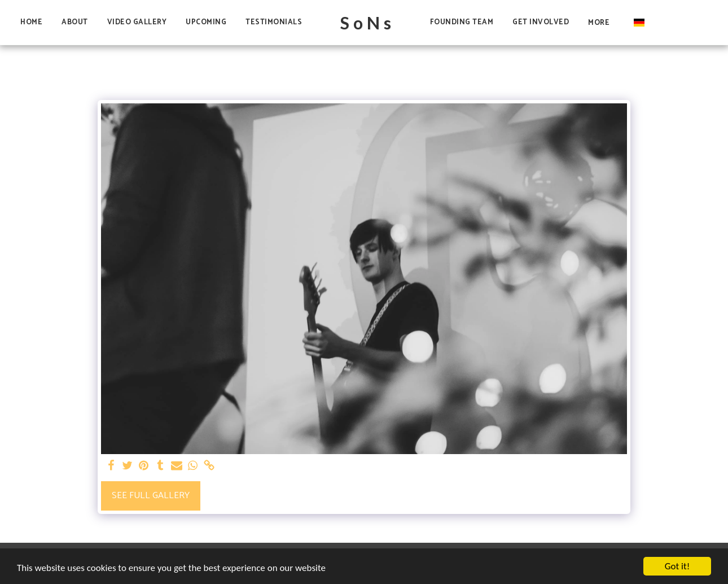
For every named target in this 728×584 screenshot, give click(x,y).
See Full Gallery (151, 496)
